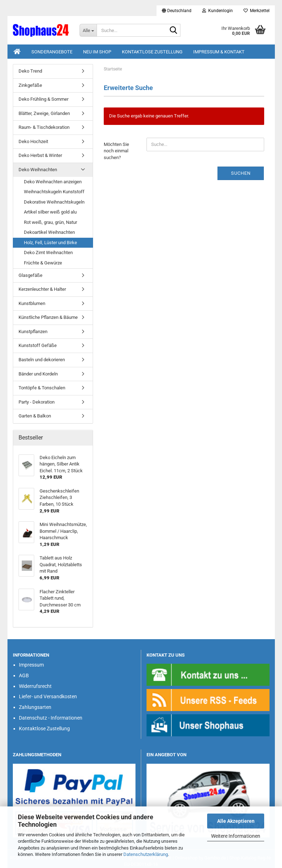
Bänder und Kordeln (38, 374)
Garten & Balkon (35, 416)
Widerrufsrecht (35, 686)
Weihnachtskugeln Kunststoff (54, 192)
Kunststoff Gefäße (38, 345)
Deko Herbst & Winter (40, 155)
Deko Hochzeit (33, 141)
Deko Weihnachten (38, 170)
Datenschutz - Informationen (51, 718)
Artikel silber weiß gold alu (50, 212)
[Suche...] (88, 30)
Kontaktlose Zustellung (152, 52)
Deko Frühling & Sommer (43, 99)
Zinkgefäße (30, 85)
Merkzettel (257, 11)
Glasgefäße (30, 275)
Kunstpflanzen (33, 332)
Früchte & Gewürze (43, 263)
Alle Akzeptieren (236, 821)
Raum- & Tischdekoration (44, 127)
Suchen (241, 173)
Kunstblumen (32, 303)
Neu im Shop (97, 52)
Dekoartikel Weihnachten (49, 232)
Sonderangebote (52, 52)
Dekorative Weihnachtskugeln (54, 202)
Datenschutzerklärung (146, 854)
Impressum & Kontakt (219, 52)
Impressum (31, 665)
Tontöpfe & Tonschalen (42, 388)
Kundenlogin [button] (217, 11)
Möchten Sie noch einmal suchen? (116, 151)
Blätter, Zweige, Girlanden (44, 113)
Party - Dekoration (37, 402)
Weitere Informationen (236, 836)
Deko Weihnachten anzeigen (53, 182)
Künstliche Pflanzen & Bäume (48, 317)
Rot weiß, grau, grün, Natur (50, 222)
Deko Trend (30, 71)
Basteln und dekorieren (42, 360)
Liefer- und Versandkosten (48, 696)
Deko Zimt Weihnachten (48, 252)
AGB (24, 675)
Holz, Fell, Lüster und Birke (50, 243)
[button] (177, 11)
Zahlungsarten (35, 707)
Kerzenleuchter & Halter (42, 289)
